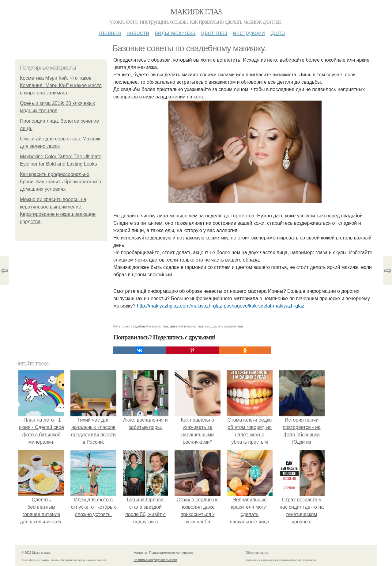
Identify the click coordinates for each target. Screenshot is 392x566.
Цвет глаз (214, 33)
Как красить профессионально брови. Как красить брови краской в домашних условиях (60, 182)
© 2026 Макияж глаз (36, 553)
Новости (138, 33)
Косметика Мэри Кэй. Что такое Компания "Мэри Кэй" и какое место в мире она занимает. (61, 85)
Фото (278, 33)
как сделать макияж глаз (224, 326)
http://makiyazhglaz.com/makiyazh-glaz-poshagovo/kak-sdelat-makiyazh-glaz (221, 306)
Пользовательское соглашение (171, 553)
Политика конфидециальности (155, 560)
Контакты (140, 553)
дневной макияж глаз (187, 326)
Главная (110, 33)
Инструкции (249, 33)
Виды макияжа (175, 33)
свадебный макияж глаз (150, 326)
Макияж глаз (196, 12)
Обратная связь (257, 553)
